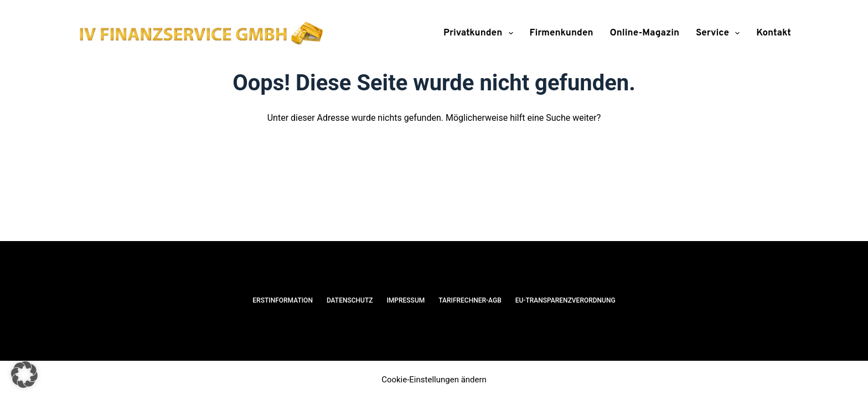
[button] (24, 375)
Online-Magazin (645, 33)
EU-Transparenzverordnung (565, 300)
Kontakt (774, 33)
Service (720, 33)
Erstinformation (283, 300)
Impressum (405, 300)
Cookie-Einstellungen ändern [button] (434, 380)
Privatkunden (480, 33)
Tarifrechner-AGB (470, 300)
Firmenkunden (562, 33)
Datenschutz (350, 300)
